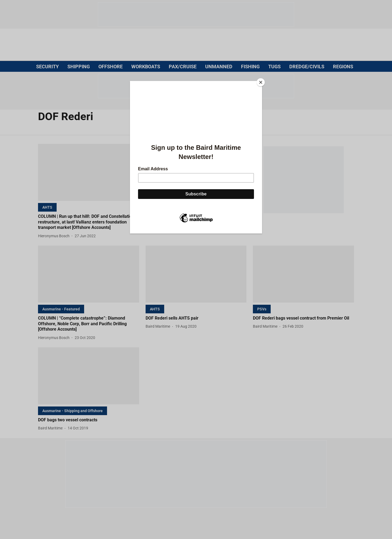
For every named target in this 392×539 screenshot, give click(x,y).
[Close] (261, 82)
